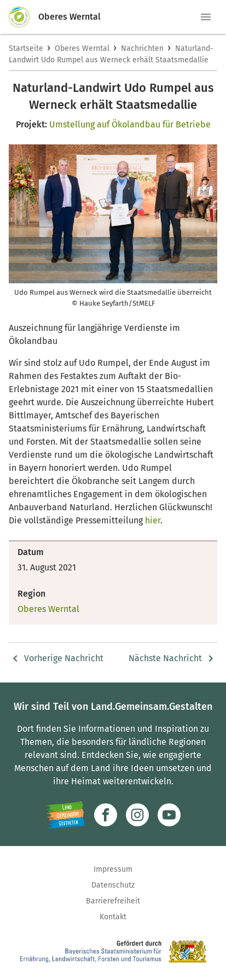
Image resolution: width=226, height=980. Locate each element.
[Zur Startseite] (24, 17)
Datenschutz (113, 885)
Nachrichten (142, 48)
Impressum (113, 869)
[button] (206, 17)
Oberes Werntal (82, 48)
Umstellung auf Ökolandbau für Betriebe (130, 124)
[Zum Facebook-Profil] (106, 815)
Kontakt (113, 917)
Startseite (26, 48)
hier (152, 520)
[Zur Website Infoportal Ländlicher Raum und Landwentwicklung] (65, 815)
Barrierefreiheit (113, 901)
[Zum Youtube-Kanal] (169, 815)
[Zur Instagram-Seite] (137, 815)
